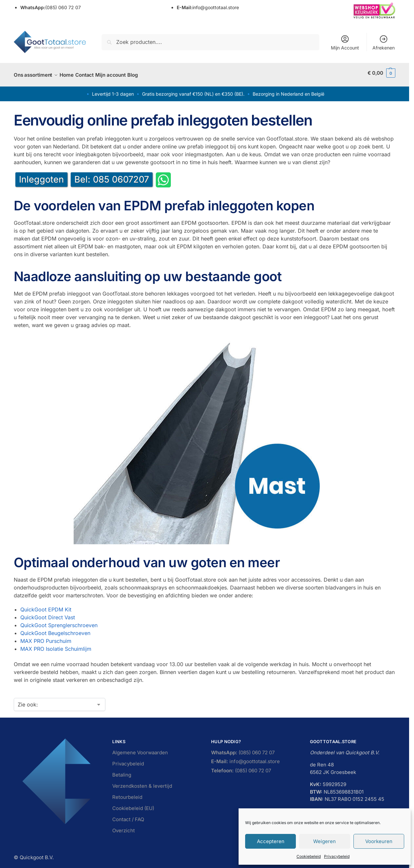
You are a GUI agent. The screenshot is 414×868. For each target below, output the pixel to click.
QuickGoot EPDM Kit (46, 606)
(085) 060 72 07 (51, 7)
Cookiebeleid (309, 856)
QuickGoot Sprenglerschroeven (59, 622)
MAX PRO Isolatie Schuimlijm (56, 645)
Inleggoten (41, 176)
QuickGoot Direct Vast (48, 614)
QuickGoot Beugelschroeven (55, 629)
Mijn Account (345, 42)
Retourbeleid (127, 793)
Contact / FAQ (128, 816)
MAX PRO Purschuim (46, 637)
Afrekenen (384, 42)
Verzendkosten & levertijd (142, 782)
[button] (381, 73)
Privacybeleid (337, 856)
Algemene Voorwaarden (140, 749)
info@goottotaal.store (208, 7)
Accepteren (271, 841)
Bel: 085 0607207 (112, 176)
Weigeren (324, 841)
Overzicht (124, 827)
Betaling (122, 771)
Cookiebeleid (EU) (133, 805)
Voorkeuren (379, 841)
